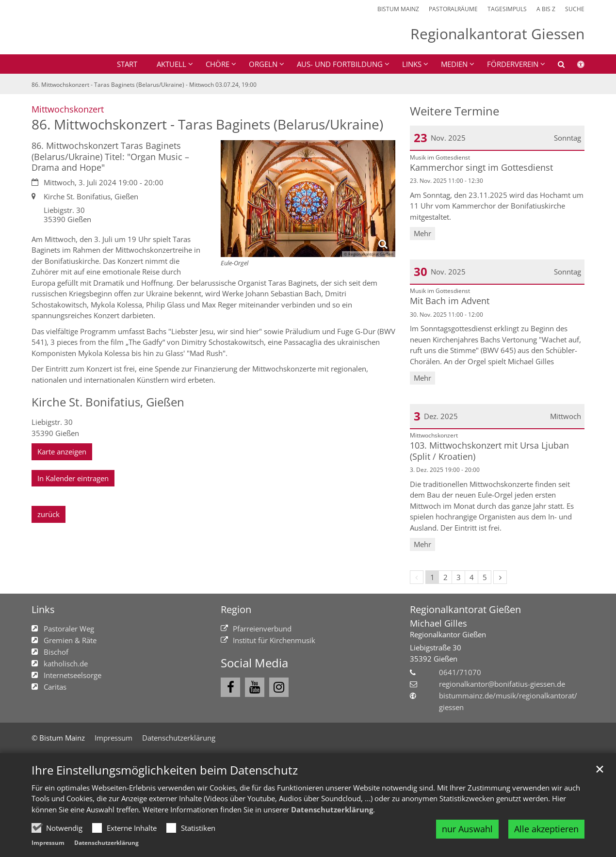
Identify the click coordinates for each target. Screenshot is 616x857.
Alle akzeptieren (546, 829)
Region (236, 609)
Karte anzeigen (62, 452)
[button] (555, 66)
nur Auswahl (467, 829)
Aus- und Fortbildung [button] (340, 64)
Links (43, 609)
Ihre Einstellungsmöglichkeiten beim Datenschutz (165, 770)
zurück (49, 514)
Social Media (254, 663)
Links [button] (412, 64)
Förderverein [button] (513, 64)
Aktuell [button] (171, 64)
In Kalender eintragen (73, 478)
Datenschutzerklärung (332, 809)
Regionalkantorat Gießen (465, 609)
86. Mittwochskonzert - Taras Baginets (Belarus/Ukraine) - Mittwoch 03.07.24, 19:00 (144, 85)
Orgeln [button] (263, 64)
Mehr (422, 233)
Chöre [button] (218, 64)
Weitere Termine (454, 111)
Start (127, 64)
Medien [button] (454, 64)
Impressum (48, 843)
